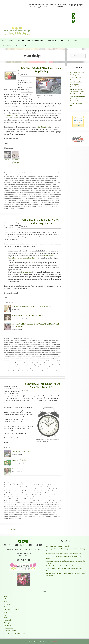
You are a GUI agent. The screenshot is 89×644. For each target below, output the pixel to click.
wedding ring (54, 206)
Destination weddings (16, 173)
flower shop (38, 191)
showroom (12, 204)
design (32, 185)
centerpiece (15, 181)
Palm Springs (42, 173)
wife (22, 208)
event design (17, 189)
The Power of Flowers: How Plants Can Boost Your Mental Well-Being (78, 94)
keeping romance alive (14, 197)
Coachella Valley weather (27, 183)
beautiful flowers (26, 177)
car (31, 179)
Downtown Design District (52, 348)
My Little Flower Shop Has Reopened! (58, 546)
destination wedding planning (37, 187)
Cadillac (27, 179)
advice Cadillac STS (16, 177)
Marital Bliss (7, 160)
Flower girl (31, 191)
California (9, 342)
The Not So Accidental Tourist (21, 451)
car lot (39, 179)
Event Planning (33, 189)
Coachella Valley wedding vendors (44, 183)
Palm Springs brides (17, 360)
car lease (34, 179)
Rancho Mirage (37, 202)
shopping (6, 204)
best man (34, 177)
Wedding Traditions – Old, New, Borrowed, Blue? (27, 315)
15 (11, 530)
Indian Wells (30, 195)
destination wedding (40, 185)
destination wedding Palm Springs (19, 187)
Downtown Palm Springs (10, 350)
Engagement (26, 173)
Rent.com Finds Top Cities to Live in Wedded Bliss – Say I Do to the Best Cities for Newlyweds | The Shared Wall (16, 163)
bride (56, 177)
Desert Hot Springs (24, 185)
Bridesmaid (7, 179)
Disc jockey (7, 495)
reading (34, 511)
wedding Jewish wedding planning (41, 206)
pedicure (20, 511)
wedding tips (54, 370)
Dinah (47, 187)
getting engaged (14, 193)
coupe (55, 183)
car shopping (52, 179)
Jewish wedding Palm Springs (49, 356)
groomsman (31, 193)
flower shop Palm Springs (49, 191)
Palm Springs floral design (11, 201)
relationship (57, 364)
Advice (8, 173)
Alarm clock (13, 485)
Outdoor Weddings (11, 631)
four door (6, 193)
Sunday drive (19, 204)
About (13, 41)
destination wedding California (17, 493)
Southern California (33, 366)
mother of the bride (41, 197)
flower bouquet (24, 191)
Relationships (45, 202)
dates (59, 183)
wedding (56, 173)
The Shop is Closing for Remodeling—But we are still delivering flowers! (78, 80)
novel (13, 505)
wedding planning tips (29, 370)
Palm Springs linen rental (37, 201)
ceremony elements (46, 181)
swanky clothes (27, 204)
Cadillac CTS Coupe (11, 115)
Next (16, 530)
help (49, 193)
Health (6, 501)
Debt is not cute (26, 272)
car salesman (45, 179)
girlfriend (21, 193)
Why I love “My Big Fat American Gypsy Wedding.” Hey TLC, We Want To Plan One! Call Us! (36, 325)
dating (5, 185)
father (54, 189)
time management (37, 513)
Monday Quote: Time (18, 469)
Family (40, 189)
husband (24, 195)
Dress (51, 187)
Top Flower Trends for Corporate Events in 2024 (61, 566)
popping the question (26, 202)
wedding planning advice (16, 370)
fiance (58, 189)
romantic (57, 202)
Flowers (32, 173)
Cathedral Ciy (7, 181)
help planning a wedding (10, 195)
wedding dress (8, 206)
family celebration (47, 189)
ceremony (28, 181)
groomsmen (38, 193)
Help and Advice (55, 193)
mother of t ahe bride (21, 358)
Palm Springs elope (48, 360)
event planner (25, 189)
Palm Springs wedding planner (12, 202)
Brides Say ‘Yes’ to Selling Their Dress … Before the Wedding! (32, 306)
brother (20, 179)
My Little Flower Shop (53, 197)
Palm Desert (19, 199)
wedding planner (13, 517)
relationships (50, 173)
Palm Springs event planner (51, 199)
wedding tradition (16, 208)
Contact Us (7, 604)
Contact (17, 46)
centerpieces (22, 181)
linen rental (24, 197)
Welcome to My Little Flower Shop (14, 633)
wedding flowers (27, 206)
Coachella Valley (15, 183)
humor (36, 173)
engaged (6, 189)
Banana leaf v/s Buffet (19, 460)
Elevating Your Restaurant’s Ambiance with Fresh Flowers (77, 87)
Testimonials (6, 46)
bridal (53, 177)
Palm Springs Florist (24, 201)
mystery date (7, 199)
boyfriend (48, 177)
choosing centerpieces (30, 344)
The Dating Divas (43, 127)
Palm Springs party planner (52, 201)
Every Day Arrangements (36, 40)
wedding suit (7, 208)
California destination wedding (21, 342)
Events (62, 40)
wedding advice (55, 366)
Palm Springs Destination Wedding (32, 360)
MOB (29, 197)
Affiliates (7, 599)
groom (26, 193)
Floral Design (11, 191)
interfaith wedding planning (41, 195)
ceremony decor (36, 181)
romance (52, 202)
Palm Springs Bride (35, 505)
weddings (18, 175)
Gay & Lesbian (72, 40)
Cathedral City (33, 342)
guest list (45, 193)
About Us (7, 596)
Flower (17, 191)
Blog (25, 46)
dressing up (56, 187)
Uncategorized (22, 483)
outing (13, 199)
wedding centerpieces (9, 175)
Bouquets (8, 625)
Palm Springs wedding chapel (19, 364)
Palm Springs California (37, 199)
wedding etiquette (17, 206)
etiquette (11, 189)
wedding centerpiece (55, 204)
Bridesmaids (14, 179)
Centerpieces (9, 628)
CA (23, 179)
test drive (41, 204)
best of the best (41, 177)
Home (4, 40)
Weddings (53, 41)
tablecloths (35, 204)
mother (33, 197)
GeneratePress (56, 641)
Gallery (21, 40)
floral (5, 191)
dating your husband (13, 185)
